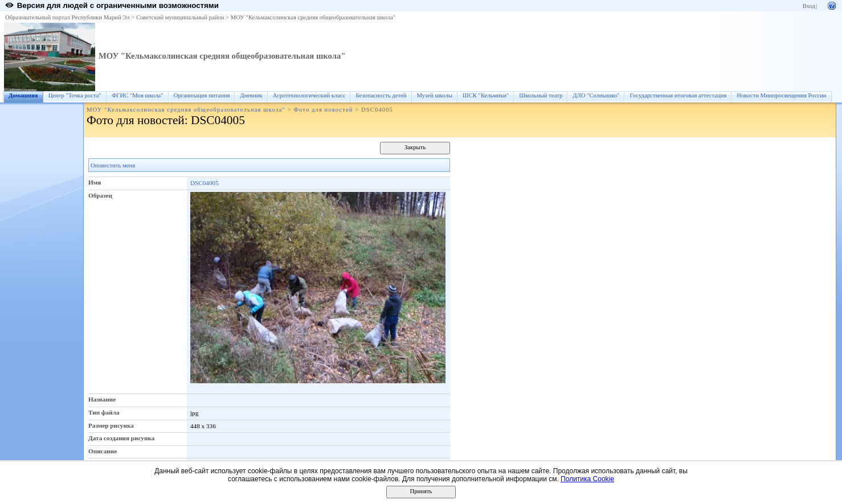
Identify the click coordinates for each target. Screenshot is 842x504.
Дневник (251, 95)
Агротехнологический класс (309, 95)
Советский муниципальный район (180, 17)
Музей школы (435, 95)
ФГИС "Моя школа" (138, 95)
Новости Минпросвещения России (781, 95)
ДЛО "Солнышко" (596, 95)
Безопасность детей (381, 95)
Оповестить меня (113, 165)
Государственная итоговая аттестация (678, 95)
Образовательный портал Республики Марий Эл (68, 17)
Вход (809, 6)
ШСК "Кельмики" (486, 95)
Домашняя (23, 95)
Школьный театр (541, 95)
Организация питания (202, 95)
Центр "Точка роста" (75, 95)
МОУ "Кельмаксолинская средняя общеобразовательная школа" (313, 17)
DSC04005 (205, 183)
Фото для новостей (324, 110)
